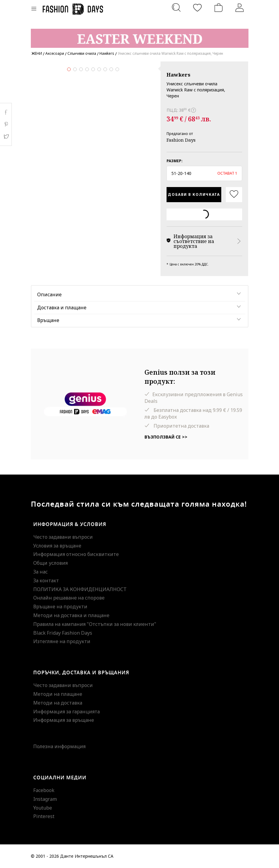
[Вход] (240, 8)
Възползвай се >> (166, 437)
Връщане (48, 320)
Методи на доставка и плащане (71, 615)
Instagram (45, 799)
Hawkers (178, 75)
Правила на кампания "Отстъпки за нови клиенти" (95, 624)
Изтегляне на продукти (62, 641)
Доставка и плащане (62, 307)
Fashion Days (181, 140)
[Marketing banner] (140, 36)
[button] (204, 173)
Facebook (44, 790)
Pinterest (44, 816)
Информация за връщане (64, 720)
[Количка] (219, 8)
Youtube (43, 808)
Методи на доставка (58, 703)
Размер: (175, 161)
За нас (41, 572)
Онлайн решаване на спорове (69, 598)
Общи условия (50, 563)
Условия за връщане (57, 546)
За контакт (46, 580)
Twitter (6, 136)
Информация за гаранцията (67, 712)
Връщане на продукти (60, 607)
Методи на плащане (58, 694)
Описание (49, 294)
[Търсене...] (176, 8)
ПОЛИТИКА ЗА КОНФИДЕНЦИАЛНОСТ (80, 589)
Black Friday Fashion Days (63, 633)
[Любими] (197, 8)
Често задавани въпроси (63, 537)
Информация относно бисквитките (76, 554)
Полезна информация (59, 746)
